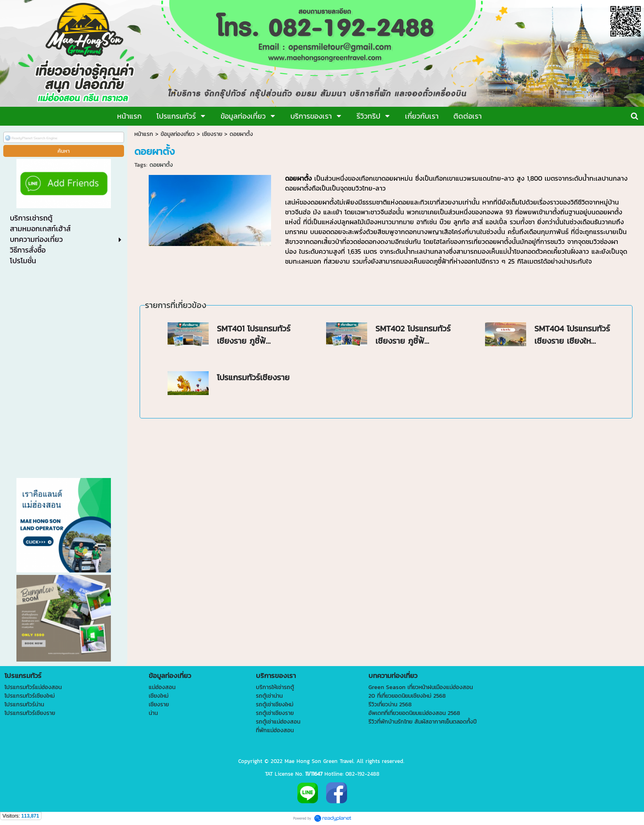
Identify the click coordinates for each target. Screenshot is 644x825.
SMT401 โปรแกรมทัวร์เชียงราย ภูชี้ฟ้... (254, 335)
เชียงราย (212, 134)
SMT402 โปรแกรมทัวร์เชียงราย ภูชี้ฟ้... (413, 335)
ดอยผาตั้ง (161, 165)
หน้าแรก (144, 134)
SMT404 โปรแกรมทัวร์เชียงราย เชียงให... (572, 335)
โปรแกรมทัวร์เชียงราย (253, 377)
